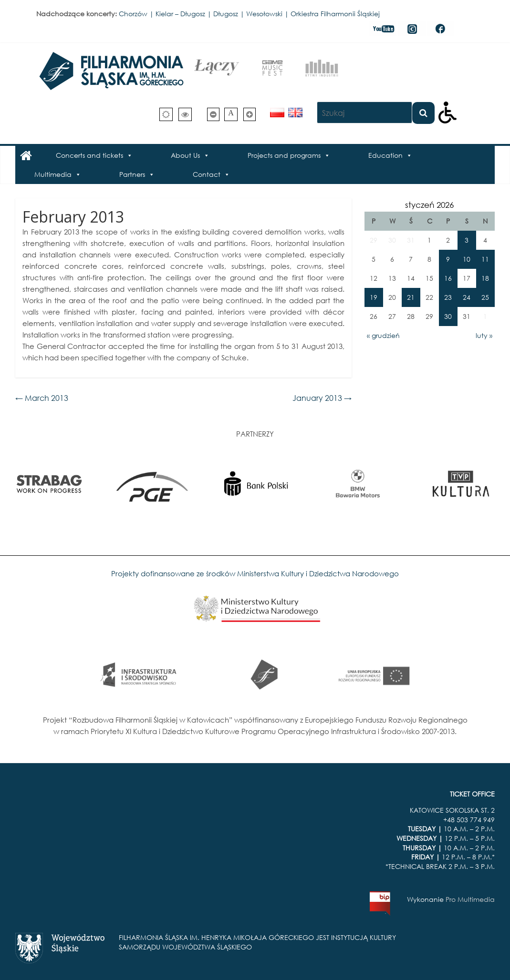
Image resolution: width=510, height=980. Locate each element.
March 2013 (42, 398)
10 (467, 259)
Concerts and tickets (89, 155)
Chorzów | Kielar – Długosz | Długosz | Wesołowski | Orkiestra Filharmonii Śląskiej (249, 14)
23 (448, 297)
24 (467, 297)
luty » (484, 335)
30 (448, 316)
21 (411, 297)
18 (485, 278)
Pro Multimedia (470, 899)
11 (485, 259)
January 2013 (322, 398)
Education (385, 155)
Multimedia (53, 174)
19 (374, 297)
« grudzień (383, 335)
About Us (185, 155)
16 (448, 278)
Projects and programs (284, 155)
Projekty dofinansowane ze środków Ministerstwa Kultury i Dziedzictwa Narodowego (255, 573)
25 (485, 297)
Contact (207, 174)
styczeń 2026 (429, 205)
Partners (132, 174)
